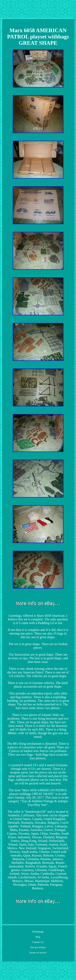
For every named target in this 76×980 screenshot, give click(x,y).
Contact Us (38, 942)
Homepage (38, 932)
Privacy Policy (38, 947)
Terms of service (38, 953)
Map (38, 937)
